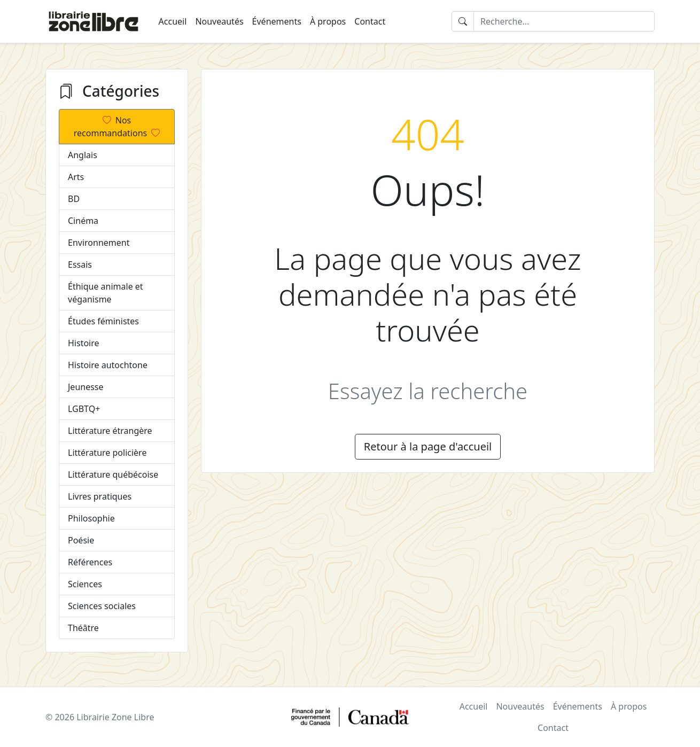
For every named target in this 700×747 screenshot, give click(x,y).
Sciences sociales (102, 606)
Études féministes (103, 321)
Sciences (85, 584)
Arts (76, 177)
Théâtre (83, 628)
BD (74, 199)
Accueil (173, 21)
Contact (370, 21)
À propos (328, 21)
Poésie (81, 540)
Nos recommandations (117, 127)
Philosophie (91, 518)
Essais (80, 264)
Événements (277, 21)
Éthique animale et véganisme (106, 293)
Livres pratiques (100, 496)
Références (90, 562)
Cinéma (83, 221)
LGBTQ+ (84, 409)
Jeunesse (86, 387)
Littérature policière (107, 453)
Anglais (83, 155)
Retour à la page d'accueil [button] (428, 446)
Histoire (84, 343)
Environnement (99, 243)
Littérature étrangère (110, 431)
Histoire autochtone (108, 365)
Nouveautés (219, 21)
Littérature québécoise (113, 474)
